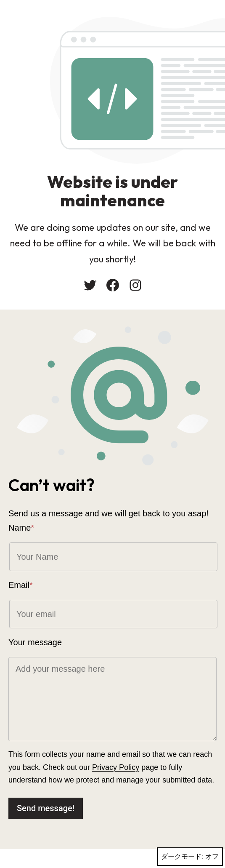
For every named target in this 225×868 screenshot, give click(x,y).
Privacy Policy (116, 767)
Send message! (46, 808)
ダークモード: (190, 857)
